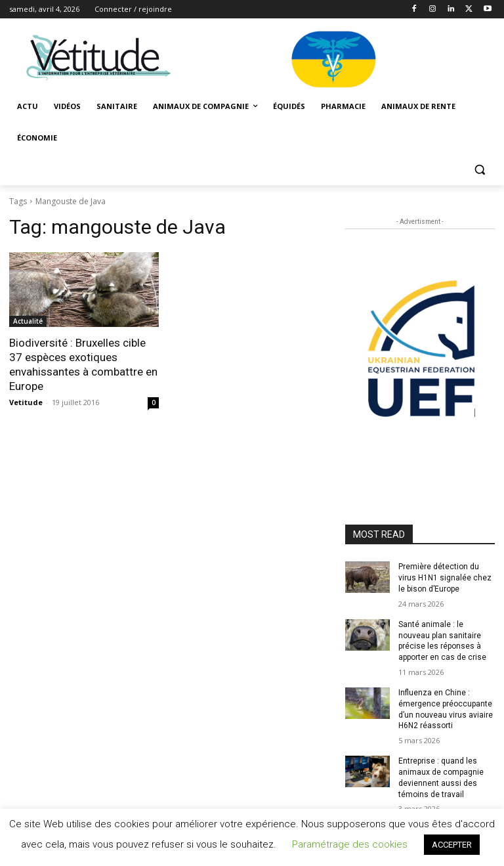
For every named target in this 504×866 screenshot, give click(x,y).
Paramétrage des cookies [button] (350, 844)
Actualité (28, 321)
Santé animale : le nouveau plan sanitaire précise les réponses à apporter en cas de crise (442, 641)
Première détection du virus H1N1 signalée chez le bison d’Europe (445, 578)
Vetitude (26, 402)
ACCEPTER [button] (452, 845)
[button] (479, 170)
